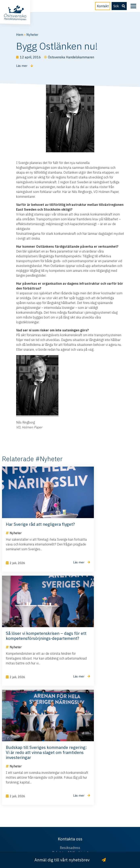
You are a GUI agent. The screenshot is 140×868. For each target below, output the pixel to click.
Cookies (106, 836)
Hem (20, 35)
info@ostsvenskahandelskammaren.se (70, 799)
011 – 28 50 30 (70, 812)
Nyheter (32, 35)
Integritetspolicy (86, 836)
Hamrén (80, 841)
